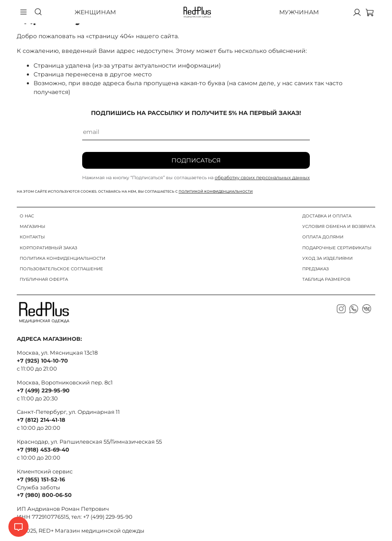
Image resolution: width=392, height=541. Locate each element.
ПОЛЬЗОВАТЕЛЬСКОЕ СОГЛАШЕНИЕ (61, 269)
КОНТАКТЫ (32, 237)
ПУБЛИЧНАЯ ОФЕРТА (44, 279)
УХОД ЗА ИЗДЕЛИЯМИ (327, 258)
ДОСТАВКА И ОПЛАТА (327, 216)
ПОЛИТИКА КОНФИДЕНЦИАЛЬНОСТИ (62, 258)
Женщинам (95, 12)
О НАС (27, 216)
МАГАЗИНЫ (32, 226)
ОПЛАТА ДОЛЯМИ (323, 237)
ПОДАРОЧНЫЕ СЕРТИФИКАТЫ (337, 248)
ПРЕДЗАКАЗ (315, 269)
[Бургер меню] (23, 12)
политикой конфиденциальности (216, 191)
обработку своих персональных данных (262, 178)
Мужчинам (299, 12)
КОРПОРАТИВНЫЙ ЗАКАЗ (48, 248)
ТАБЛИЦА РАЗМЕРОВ (326, 279)
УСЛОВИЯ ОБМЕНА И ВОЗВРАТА (339, 226)
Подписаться (196, 160)
